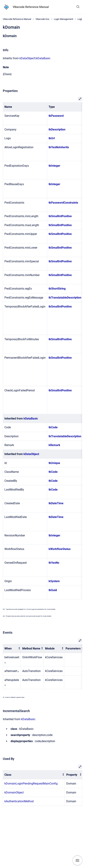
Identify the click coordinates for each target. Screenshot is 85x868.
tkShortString (57, 289)
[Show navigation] (77, 860)
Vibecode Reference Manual (31, 7)
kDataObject (27, 58)
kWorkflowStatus (60, 549)
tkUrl (52, 138)
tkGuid (53, 590)
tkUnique (54, 463)
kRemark (54, 445)
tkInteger (54, 166)
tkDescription (57, 129)
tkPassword (56, 116)
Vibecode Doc (42, 19)
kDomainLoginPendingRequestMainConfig (31, 784)
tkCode (53, 427)
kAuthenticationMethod (19, 801)
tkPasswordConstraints (63, 203)
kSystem (54, 581)
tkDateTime (56, 503)
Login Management (64, 19)
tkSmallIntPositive (60, 216)
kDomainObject (14, 792)
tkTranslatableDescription (65, 298)
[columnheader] (12, 648)
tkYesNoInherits (59, 147)
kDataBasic (43, 58)
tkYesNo (54, 563)
